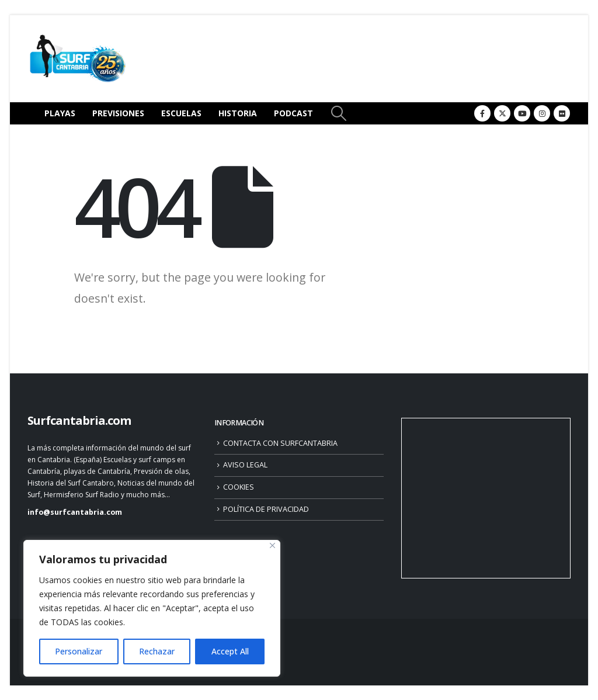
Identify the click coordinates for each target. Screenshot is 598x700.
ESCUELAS (181, 113)
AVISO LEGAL (245, 465)
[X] (502, 113)
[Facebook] (482, 113)
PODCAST (293, 113)
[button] (338, 113)
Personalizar (79, 651)
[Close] (272, 545)
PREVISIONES (118, 113)
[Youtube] (522, 113)
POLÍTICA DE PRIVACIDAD (266, 509)
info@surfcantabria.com (75, 512)
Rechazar (157, 651)
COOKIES (239, 487)
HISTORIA (238, 113)
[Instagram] (542, 113)
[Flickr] (562, 113)
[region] (152, 608)
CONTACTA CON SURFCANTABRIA (280, 443)
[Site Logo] (77, 59)
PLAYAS (60, 113)
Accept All (230, 651)
